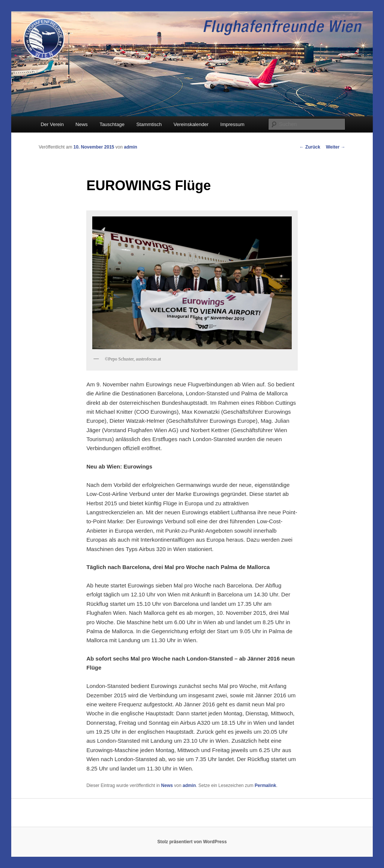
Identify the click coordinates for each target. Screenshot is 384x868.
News (82, 124)
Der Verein (52, 124)
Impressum (232, 124)
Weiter (336, 147)
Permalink (265, 785)
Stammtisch (149, 124)
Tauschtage (112, 124)
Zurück (310, 147)
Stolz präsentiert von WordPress (192, 842)
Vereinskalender (191, 124)
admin (131, 147)
